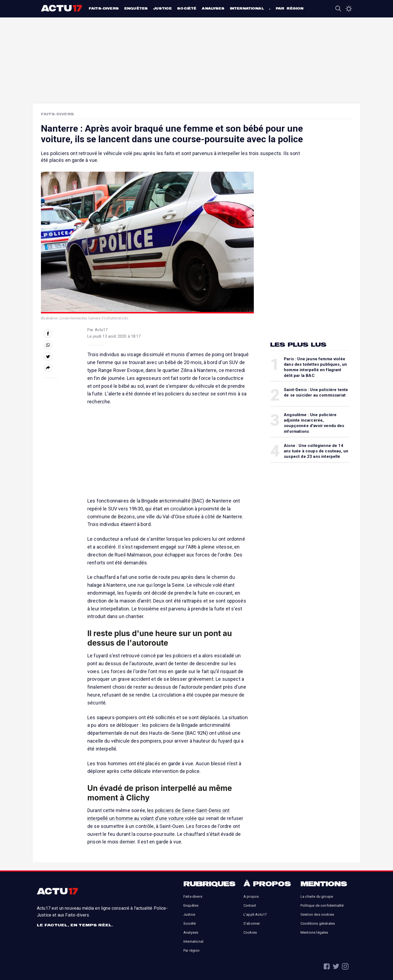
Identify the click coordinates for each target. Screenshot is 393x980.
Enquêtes (136, 8)
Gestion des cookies (317, 914)
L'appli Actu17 (255, 914)
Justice (162, 8)
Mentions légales (314, 932)
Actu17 (62, 8)
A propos (251, 896)
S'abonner (252, 923)
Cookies (250, 932)
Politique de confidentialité (322, 905)
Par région (290, 8)
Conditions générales (318, 923)
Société (187, 8)
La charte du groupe (317, 896)
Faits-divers (104, 8)
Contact (250, 905)
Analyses (213, 8)
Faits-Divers (57, 114)
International (247, 8)
